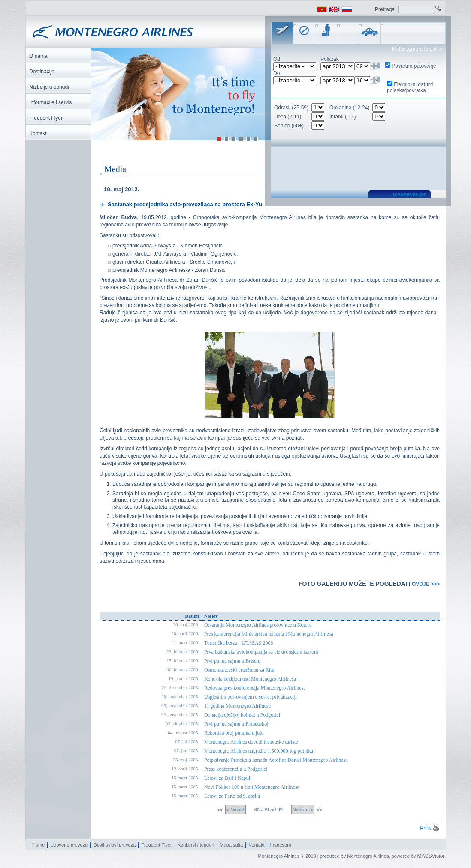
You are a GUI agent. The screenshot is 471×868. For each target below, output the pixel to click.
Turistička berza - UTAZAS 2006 (239, 643)
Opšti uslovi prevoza (114, 845)
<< (221, 810)
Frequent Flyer (157, 845)
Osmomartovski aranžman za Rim (239, 670)
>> (318, 810)
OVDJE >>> (426, 584)
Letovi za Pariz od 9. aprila (232, 796)
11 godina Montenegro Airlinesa (237, 706)
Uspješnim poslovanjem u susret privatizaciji (251, 697)
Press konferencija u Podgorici (236, 769)
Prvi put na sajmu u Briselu (232, 661)
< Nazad (235, 810)
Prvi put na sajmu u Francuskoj (236, 724)
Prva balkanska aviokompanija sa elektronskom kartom (261, 652)
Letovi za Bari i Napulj (228, 778)
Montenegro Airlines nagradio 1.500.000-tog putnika (259, 751)
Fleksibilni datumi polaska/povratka (410, 87)
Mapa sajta (231, 845)
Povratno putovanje (414, 66)
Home (38, 845)
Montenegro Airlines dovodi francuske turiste (251, 742)
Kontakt (256, 845)
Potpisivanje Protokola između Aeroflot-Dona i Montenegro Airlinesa (276, 760)
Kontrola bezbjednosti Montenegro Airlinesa (250, 679)
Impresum (280, 845)
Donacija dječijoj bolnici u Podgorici (242, 715)
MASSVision (432, 856)
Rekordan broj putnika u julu (234, 733)
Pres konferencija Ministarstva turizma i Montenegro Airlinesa (269, 634)
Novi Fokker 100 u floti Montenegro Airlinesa (252, 787)
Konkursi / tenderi (196, 845)
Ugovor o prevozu (69, 845)
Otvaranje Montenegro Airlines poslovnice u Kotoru (258, 625)
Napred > (303, 810)
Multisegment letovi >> (418, 49)
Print (430, 829)
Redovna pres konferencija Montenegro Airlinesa (255, 688)
